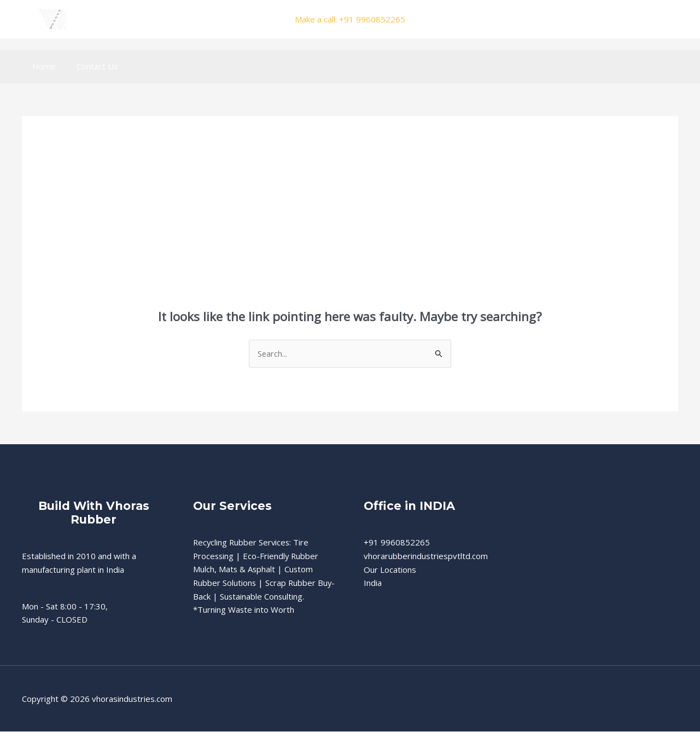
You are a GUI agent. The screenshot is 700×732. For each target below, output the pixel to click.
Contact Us (91, 66)
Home (42, 66)
